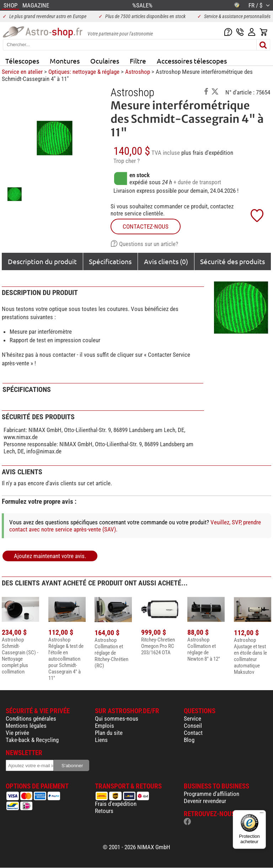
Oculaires (105, 61)
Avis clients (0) (166, 261)
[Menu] (262, 814)
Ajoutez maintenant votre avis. (50, 556)
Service (192, 719)
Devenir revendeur (205, 801)
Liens (101, 740)
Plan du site (109, 733)
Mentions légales (26, 726)
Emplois (105, 726)
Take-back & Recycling (32, 740)
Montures (65, 61)
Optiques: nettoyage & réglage (84, 72)
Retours (104, 811)
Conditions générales (31, 719)
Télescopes (22, 61)
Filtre (138, 61)
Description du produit (42, 261)
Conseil (193, 726)
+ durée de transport (197, 182)
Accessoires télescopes (192, 61)
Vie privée (17, 733)
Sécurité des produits (232, 261)
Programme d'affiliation (212, 794)
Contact (193, 733)
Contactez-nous (146, 226)
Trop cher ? (127, 161)
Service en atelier (22, 72)
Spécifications (110, 261)
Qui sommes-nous (117, 719)
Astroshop (138, 72)
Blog (189, 740)
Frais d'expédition (116, 804)
